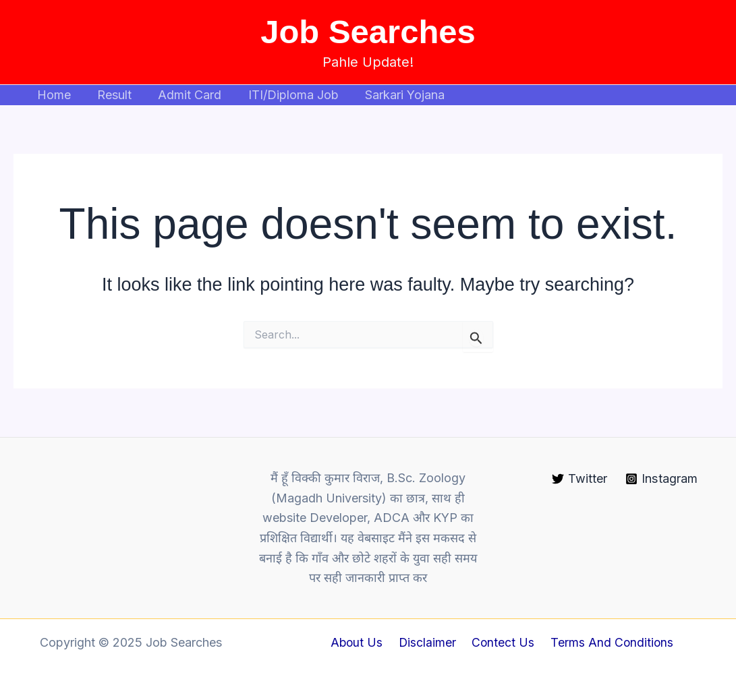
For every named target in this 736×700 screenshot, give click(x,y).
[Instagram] (661, 479)
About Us (361, 642)
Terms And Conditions (608, 642)
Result (111, 95)
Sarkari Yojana (395, 95)
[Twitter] (579, 479)
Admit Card (184, 95)
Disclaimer (429, 642)
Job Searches (368, 32)
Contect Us (502, 642)
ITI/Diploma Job (285, 95)
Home (53, 95)
